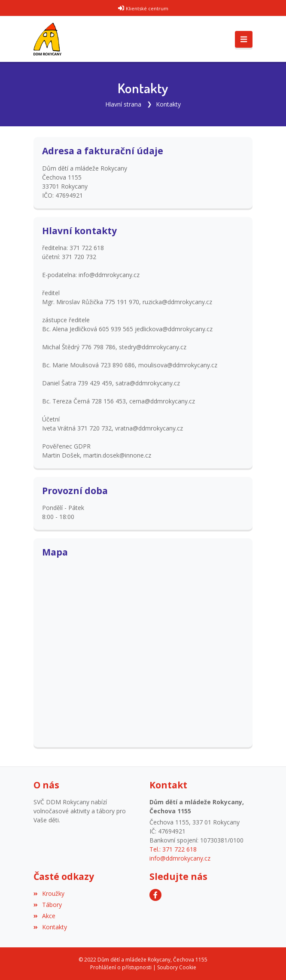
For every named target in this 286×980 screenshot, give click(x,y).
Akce (44, 916)
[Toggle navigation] (244, 40)
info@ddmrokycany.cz (180, 858)
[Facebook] (155, 895)
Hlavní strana (123, 104)
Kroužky (49, 893)
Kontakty (168, 104)
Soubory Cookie (177, 967)
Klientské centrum (147, 8)
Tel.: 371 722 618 (173, 849)
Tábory (48, 905)
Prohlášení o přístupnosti (121, 967)
